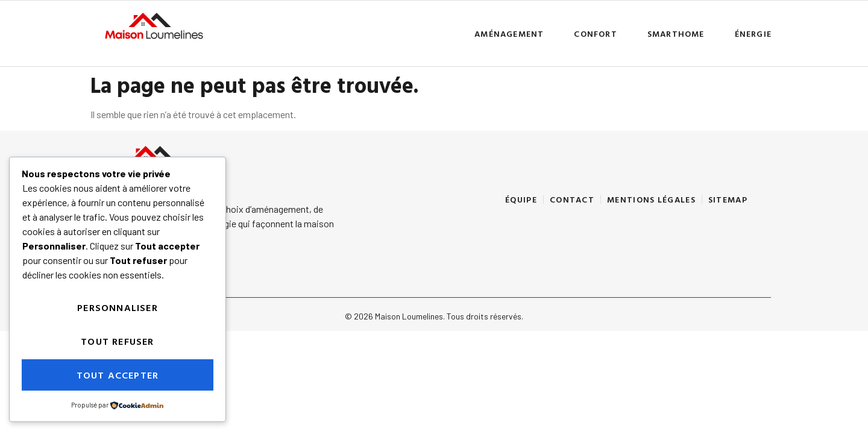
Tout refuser (117, 341)
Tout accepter (118, 375)
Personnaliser (118, 307)
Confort (595, 33)
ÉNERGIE (753, 33)
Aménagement (509, 33)
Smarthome (676, 33)
